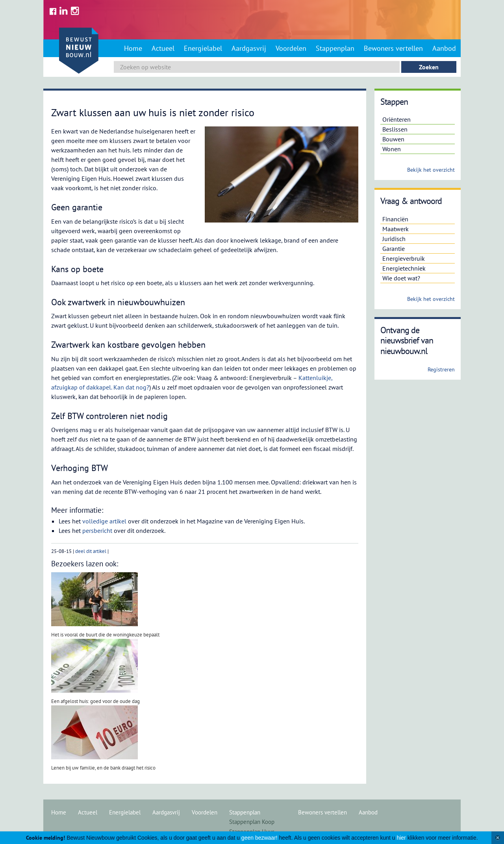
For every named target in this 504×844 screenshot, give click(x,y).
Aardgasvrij (249, 48)
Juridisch (394, 239)
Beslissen (395, 129)
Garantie (394, 249)
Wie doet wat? (401, 278)
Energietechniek (404, 268)
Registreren (441, 369)
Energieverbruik (404, 258)
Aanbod (444, 48)
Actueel (163, 48)
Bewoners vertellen (393, 48)
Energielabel (203, 48)
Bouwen (393, 139)
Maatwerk (396, 229)
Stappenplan (335, 48)
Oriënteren (397, 119)
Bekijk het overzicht (431, 170)
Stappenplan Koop (252, 822)
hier (401, 838)
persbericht (97, 531)
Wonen (392, 149)
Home (133, 48)
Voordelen (291, 48)
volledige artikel (104, 521)
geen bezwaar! (259, 838)
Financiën (395, 219)
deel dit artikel (91, 551)
